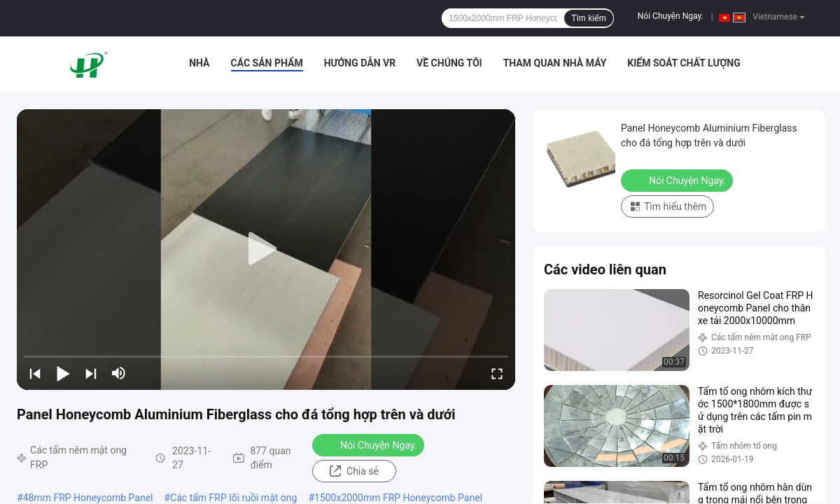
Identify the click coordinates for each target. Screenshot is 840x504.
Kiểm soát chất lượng (684, 63)
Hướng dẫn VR (360, 63)
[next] (91, 373)
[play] (266, 249)
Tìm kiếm (589, 18)
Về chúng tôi (449, 63)
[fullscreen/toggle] (497, 373)
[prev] (35, 373)
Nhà (199, 63)
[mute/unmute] (119, 373)
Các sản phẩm (267, 63)
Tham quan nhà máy (555, 63)
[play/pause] (63, 373)
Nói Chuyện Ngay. (671, 16)
